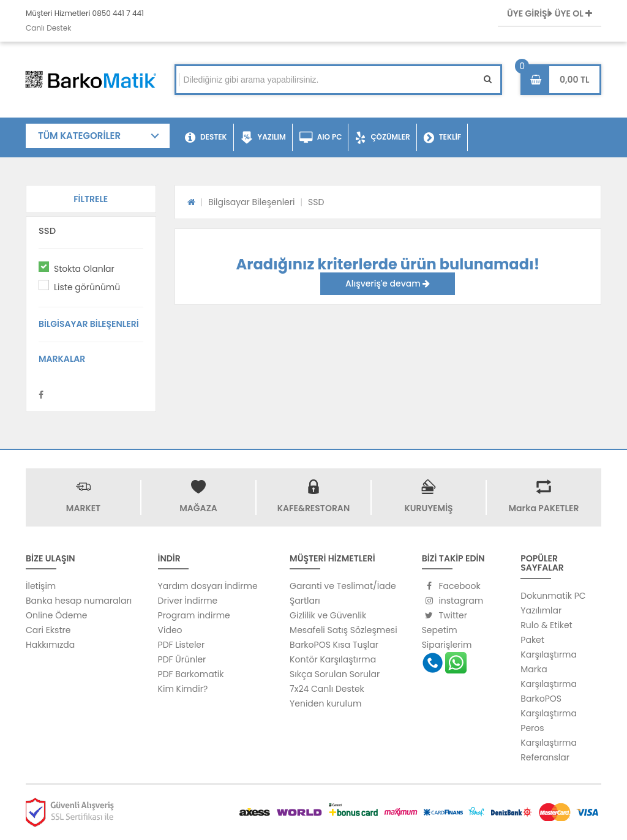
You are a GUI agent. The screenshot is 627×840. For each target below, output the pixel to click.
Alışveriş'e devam (388, 283)
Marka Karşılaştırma (549, 677)
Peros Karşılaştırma (549, 735)
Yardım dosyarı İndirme (208, 586)
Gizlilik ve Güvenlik (328, 615)
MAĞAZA (198, 508)
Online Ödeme (56, 615)
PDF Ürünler (182, 659)
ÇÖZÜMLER (382, 138)
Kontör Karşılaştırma (333, 659)
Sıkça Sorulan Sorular (335, 674)
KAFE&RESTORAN (313, 508)
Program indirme (194, 615)
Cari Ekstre (48, 630)
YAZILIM (263, 138)
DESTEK (206, 138)
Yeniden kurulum (325, 703)
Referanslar (545, 757)
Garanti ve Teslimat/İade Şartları (343, 593)
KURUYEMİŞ (428, 508)
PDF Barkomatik (191, 674)
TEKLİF (442, 138)
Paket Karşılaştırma (549, 647)
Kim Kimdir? (183, 689)
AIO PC (321, 138)
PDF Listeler (182, 645)
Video (170, 630)
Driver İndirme (188, 601)
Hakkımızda (50, 645)
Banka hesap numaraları (79, 601)
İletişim (41, 586)
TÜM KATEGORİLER (79, 136)
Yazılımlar (541, 610)
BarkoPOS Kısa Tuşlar (334, 645)
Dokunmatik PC (553, 596)
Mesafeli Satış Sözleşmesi (344, 630)
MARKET (83, 508)
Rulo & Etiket (546, 625)
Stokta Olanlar (84, 269)
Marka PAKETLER (544, 508)
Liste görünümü (87, 287)
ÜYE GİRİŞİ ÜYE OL (550, 13)
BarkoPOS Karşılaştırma (549, 706)
